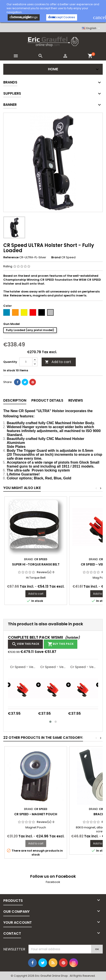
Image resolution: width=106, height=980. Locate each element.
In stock (9, 370)
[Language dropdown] (91, 28)
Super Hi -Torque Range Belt (36, 564)
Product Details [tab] (47, 400)
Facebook (53, 882)
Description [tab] (15, 400)
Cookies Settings (24, 17)
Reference (11, 257)
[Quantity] (26, 362)
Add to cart (58, 362)
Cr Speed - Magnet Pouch (36, 814)
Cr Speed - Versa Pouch (23, 667)
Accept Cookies (62, 17)
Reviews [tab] (76, 400)
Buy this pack (61, 644)
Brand (56, 257)
